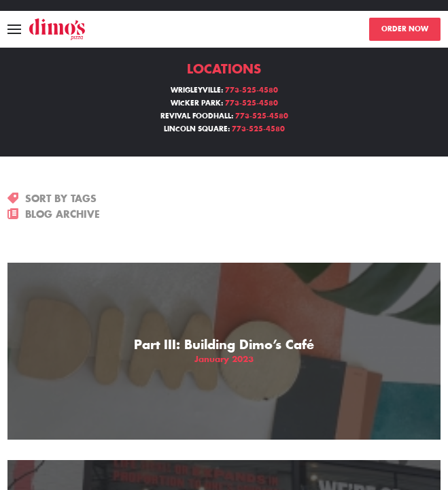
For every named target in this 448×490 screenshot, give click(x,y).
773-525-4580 (252, 91)
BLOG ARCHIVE (54, 214)
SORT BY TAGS (52, 199)
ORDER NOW (405, 29)
